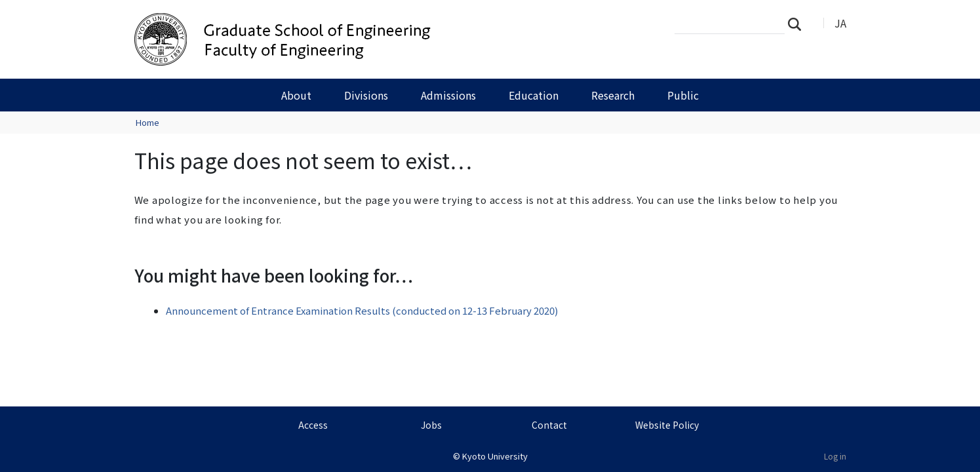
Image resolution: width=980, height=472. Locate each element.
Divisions (366, 95)
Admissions (448, 95)
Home (147, 122)
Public (683, 95)
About (296, 95)
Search (798, 24)
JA (840, 23)
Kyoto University (495, 456)
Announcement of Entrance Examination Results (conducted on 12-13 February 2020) (362, 310)
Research (613, 95)
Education (534, 95)
